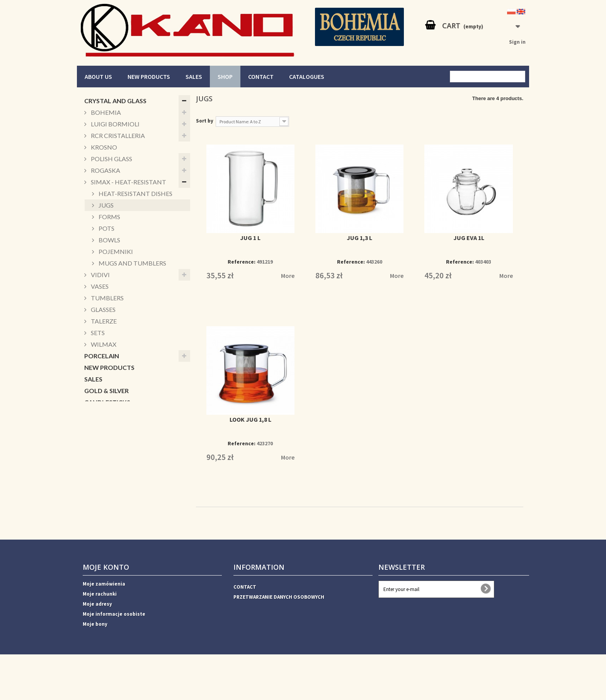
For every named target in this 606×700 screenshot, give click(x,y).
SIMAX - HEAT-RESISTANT (128, 182)
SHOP (225, 77)
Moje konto (106, 594)
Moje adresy (97, 631)
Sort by (205, 121)
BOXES (95, 425)
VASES (99, 286)
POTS (106, 228)
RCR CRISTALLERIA (117, 135)
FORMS (109, 217)
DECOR (95, 483)
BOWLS (109, 240)
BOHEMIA (105, 112)
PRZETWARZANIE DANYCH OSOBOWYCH (279, 624)
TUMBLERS (107, 298)
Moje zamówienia (104, 611)
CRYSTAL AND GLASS (115, 101)
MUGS (94, 414)
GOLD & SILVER (106, 391)
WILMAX (103, 344)
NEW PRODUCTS (149, 77)
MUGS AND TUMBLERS (132, 263)
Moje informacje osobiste (114, 641)
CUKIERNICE (102, 460)
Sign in (517, 42)
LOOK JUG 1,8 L (250, 419)
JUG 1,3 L (359, 238)
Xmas (92, 472)
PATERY (96, 437)
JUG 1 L (250, 238)
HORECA (97, 518)
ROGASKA (105, 170)
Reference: (242, 262)
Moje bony (95, 651)
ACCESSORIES (105, 495)
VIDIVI (100, 275)
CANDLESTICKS (107, 402)
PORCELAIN (102, 356)
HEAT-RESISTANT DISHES (135, 193)
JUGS (106, 205)
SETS (97, 333)
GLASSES (103, 309)
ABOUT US (98, 77)
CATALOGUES (307, 77)
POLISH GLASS (111, 159)
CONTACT (261, 77)
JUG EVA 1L (469, 238)
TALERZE (103, 321)
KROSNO (103, 147)
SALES (194, 77)
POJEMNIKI (115, 251)
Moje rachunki (100, 621)
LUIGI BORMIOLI (115, 124)
